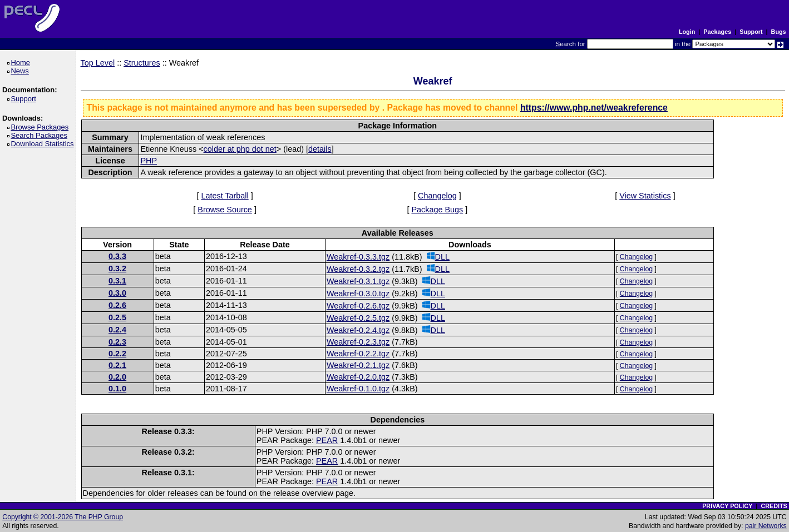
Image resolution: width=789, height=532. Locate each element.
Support (751, 32)
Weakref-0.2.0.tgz (358, 377)
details (320, 149)
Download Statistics (44, 144)
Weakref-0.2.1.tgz (358, 365)
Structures (142, 63)
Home (22, 63)
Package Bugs (437, 210)
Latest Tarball (225, 196)
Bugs (779, 32)
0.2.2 (117, 354)
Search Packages (41, 135)
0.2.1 (117, 365)
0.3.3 (117, 256)
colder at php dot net (240, 149)
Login (687, 32)
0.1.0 (117, 389)
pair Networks (766, 526)
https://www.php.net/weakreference (594, 108)
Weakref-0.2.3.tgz (358, 342)
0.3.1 (117, 281)
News (21, 71)
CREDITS (774, 506)
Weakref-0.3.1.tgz (358, 281)
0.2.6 (117, 305)
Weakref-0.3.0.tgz (358, 294)
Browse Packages (41, 127)
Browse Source (225, 210)
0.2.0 (117, 377)
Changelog (437, 196)
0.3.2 (117, 269)
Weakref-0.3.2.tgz (358, 269)
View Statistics (645, 196)
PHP (149, 161)
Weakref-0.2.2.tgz (358, 354)
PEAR (327, 440)
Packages (717, 32)
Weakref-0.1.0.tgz (358, 389)
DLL (438, 257)
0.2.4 (117, 330)
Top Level (98, 63)
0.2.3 (117, 342)
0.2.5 (117, 317)
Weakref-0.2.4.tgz (358, 330)
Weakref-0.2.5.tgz (358, 318)
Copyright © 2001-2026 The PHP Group (63, 517)
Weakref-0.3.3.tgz (358, 257)
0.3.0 (117, 293)
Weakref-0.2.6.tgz (358, 306)
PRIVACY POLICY (727, 506)
